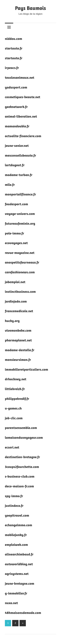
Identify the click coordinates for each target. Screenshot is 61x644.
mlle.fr (10, 185)
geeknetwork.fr (16, 107)
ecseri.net (12, 447)
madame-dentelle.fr (20, 350)
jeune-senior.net (17, 146)
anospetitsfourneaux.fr (22, 262)
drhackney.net (16, 379)
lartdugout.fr (15, 165)
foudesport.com (16, 204)
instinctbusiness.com (20, 292)
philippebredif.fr (17, 399)
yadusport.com (16, 87)
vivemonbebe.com (18, 330)
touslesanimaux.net (20, 78)
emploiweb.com (16, 545)
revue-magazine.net (20, 253)
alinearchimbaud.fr (19, 554)
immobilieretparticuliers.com (26, 369)
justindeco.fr (14, 506)
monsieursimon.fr (18, 360)
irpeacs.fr (12, 68)
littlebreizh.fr (15, 389)
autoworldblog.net (19, 564)
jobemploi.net (15, 282)
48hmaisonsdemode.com (23, 613)
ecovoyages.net (16, 243)
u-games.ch (13, 408)
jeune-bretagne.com (20, 583)
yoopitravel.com (17, 515)
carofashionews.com (20, 272)
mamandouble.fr (17, 126)
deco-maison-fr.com (19, 486)
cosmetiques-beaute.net (23, 97)
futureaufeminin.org (20, 223)
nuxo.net (11, 603)
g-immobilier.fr (16, 593)
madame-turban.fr (19, 175)
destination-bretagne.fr (22, 457)
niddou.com (13, 39)
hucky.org (12, 321)
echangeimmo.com (19, 525)
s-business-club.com (20, 476)
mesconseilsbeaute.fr (20, 155)
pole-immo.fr (14, 233)
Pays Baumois (30, 8)
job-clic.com (14, 418)
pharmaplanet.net (18, 340)
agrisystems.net (17, 574)
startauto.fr (14, 48)
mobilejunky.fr (16, 535)
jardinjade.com (16, 301)
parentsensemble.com (21, 428)
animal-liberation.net (21, 116)
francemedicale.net (19, 311)
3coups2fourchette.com (22, 467)
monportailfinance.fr (20, 194)
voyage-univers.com (20, 214)
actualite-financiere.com (23, 136)
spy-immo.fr (14, 496)
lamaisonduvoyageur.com (24, 438)
